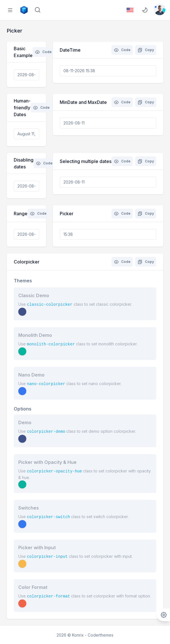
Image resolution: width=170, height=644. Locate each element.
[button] (22, 312)
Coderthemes (101, 635)
